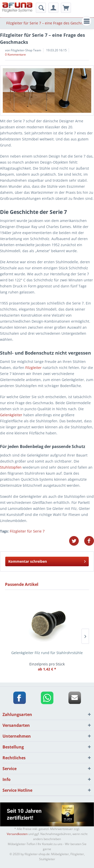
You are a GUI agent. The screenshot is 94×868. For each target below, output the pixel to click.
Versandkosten (17, 834)
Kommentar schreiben (47, 561)
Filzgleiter (33, 368)
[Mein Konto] (53, 8)
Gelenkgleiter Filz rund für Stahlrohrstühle (47, 653)
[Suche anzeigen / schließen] (41, 8)
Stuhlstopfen (11, 467)
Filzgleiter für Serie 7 (27, 531)
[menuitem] (86, 21)
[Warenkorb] (66, 8)
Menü (88, 21)
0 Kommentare (15, 54)
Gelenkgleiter (11, 415)
